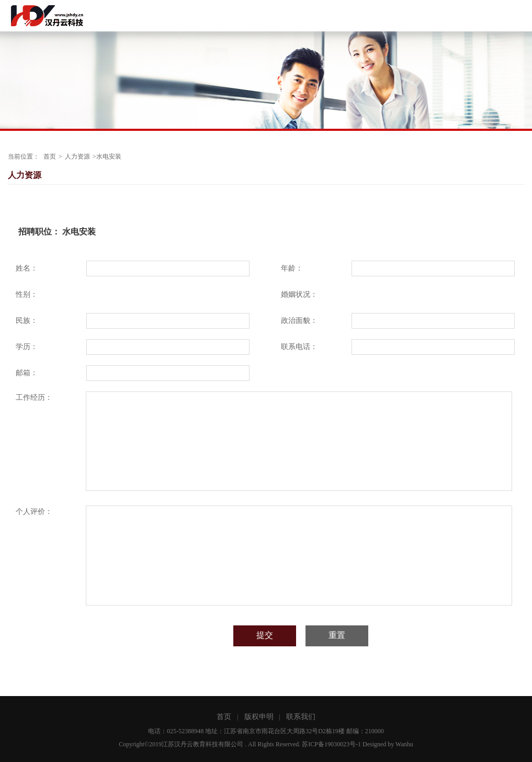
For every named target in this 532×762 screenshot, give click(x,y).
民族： (27, 321)
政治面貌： (299, 321)
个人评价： (34, 512)
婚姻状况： (299, 294)
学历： (27, 347)
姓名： (27, 268)
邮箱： (27, 373)
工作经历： (34, 397)
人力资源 (77, 156)
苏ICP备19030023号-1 (331, 744)
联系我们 (301, 717)
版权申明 (259, 717)
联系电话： (299, 347)
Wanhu (404, 744)
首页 (50, 156)
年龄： (292, 268)
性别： (27, 294)
